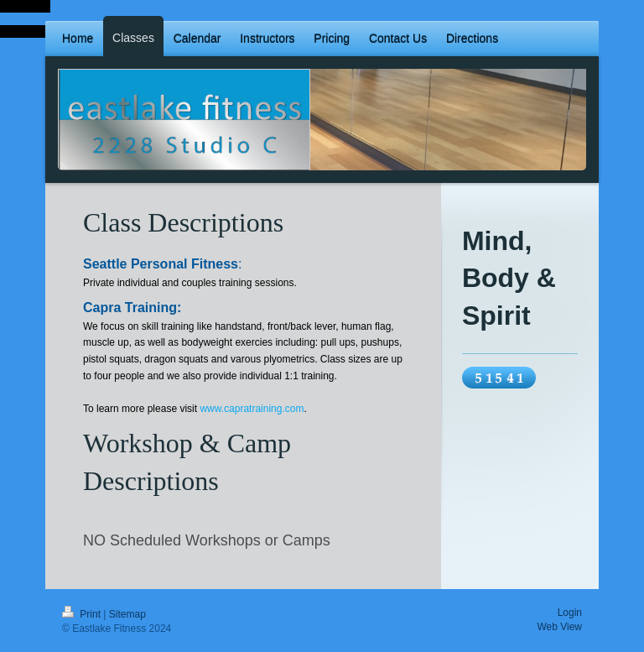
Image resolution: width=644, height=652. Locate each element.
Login (570, 613)
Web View (559, 627)
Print (83, 614)
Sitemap (127, 614)
